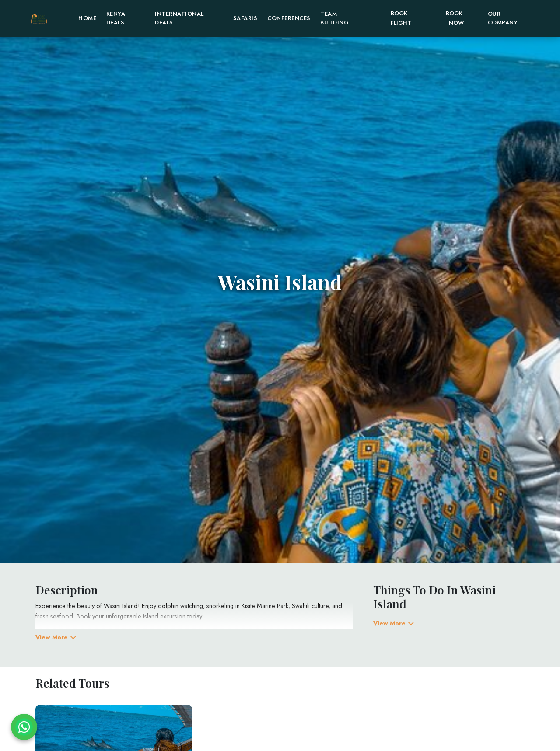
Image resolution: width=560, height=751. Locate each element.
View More (56, 637)
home (87, 18)
